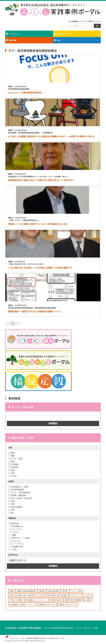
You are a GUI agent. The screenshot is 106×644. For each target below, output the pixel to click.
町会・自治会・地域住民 (20, 498)
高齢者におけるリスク (47, 604)
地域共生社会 (56, 600)
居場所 (42, 591)
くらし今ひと (17, 544)
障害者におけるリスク (68, 604)
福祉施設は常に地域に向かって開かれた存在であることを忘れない (41, 180)
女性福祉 (13, 467)
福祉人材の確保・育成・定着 (21, 595)
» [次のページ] (19, 323)
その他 (12, 476)
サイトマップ (96, 21)
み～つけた (16, 529)
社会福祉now (16, 526)
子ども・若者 (76, 591)
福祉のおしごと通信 (20, 538)
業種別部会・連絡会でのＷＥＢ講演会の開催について (35, 311)
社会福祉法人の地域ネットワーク (22, 604)
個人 (11, 513)
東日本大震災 (51, 595)
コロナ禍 (39, 595)
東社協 (65, 591)
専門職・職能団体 (17, 495)
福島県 (67, 600)
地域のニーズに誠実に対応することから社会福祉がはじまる (38, 224)
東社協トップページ (80, 21)
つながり (88, 595)
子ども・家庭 (15, 459)
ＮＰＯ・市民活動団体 (19, 492)
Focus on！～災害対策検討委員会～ (26, 93)
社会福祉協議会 (16, 489)
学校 (11, 504)
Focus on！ (16, 541)
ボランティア (76, 595)
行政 (11, 501)
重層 (12, 591)
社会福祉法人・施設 (18, 487)
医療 (11, 470)
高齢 (11, 453)
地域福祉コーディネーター (37, 600)
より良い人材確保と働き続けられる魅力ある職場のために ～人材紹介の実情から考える (51, 136)
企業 (11, 510)
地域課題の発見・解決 (82, 600)
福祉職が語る (17, 547)
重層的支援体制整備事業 (26, 591)
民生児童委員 (15, 507)
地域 (11, 461)
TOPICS (14, 532)
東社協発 (63, 595)
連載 (13, 535)
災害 (11, 473)
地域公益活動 (53, 591)
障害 (11, 456)
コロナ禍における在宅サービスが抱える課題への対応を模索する (40, 268)
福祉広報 (13, 523)
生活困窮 (13, 464)
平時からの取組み (17, 600)
